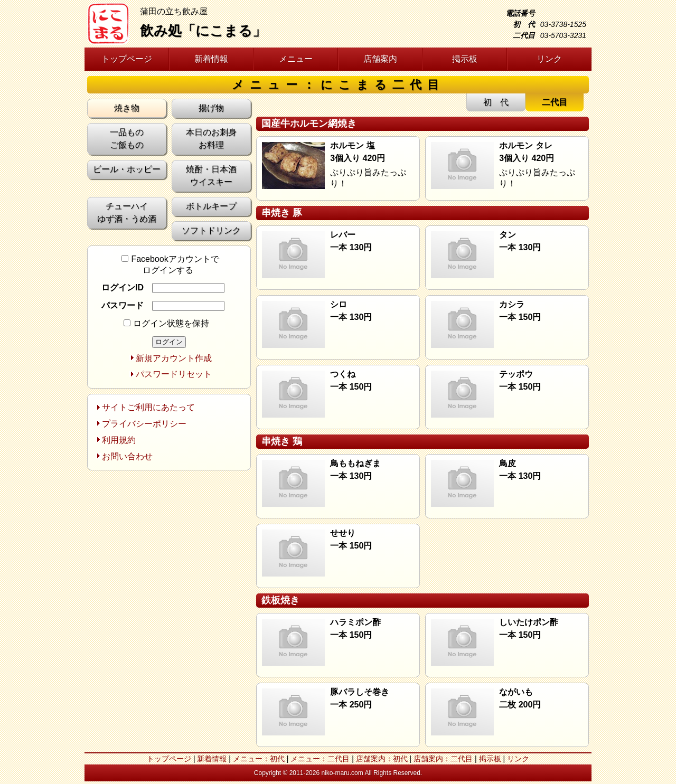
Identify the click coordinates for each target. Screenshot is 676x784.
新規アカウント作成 (174, 358)
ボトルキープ (211, 206)
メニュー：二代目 (320, 759)
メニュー (296, 59)
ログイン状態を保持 (166, 323)
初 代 (496, 102)
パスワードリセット (174, 374)
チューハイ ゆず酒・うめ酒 (127, 212)
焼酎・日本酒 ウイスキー (211, 176)
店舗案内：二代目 (443, 759)
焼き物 (127, 108)
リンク (549, 59)
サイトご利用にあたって (148, 407)
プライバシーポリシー (144, 424)
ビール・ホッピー (127, 169)
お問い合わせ (127, 456)
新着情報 (211, 59)
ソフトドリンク (211, 230)
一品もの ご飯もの (127, 139)
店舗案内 (380, 59)
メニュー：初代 (259, 759)
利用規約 (119, 440)
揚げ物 (211, 108)
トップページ (127, 59)
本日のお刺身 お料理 (211, 139)
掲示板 (465, 59)
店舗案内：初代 (382, 759)
